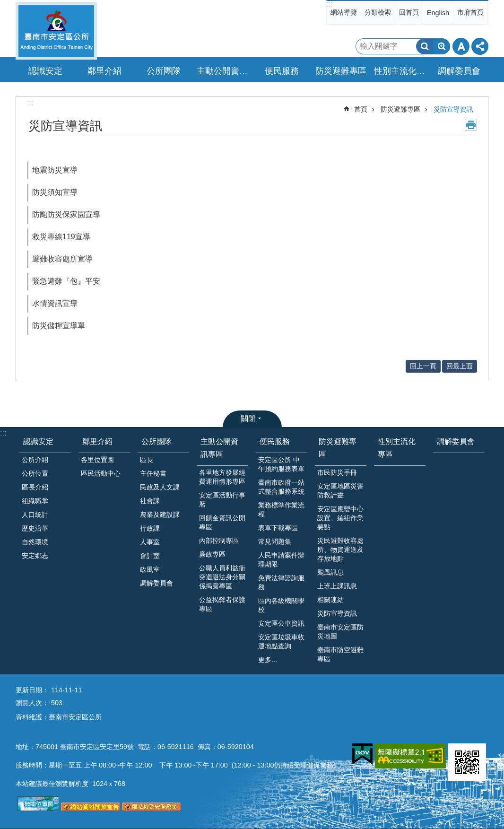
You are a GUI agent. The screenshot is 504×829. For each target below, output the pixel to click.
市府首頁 (470, 12)
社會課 (150, 501)
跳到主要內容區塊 (5, 5)
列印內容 (471, 125)
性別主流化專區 (401, 71)
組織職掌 (35, 501)
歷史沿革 (35, 528)
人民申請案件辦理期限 (281, 560)
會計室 (150, 556)
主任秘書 (153, 473)
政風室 (150, 569)
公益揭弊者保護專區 (222, 604)
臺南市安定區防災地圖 (340, 632)
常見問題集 (275, 541)
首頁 (361, 109)
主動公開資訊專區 (219, 448)
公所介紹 (35, 460)
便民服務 (275, 441)
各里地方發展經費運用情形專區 (222, 477)
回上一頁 (423, 366)
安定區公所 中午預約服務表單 (281, 464)
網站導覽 (344, 12)
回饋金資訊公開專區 (222, 522)
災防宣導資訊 (453, 109)
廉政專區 (212, 554)
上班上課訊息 (337, 586)
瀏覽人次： (32, 703)
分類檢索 (378, 12)
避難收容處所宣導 (62, 259)
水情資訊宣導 (55, 303)
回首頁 (409, 12)
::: (329, 4)
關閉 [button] (248, 419)
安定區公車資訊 (281, 623)
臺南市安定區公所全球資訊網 (56, 31)
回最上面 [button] (460, 366)
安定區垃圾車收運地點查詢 (281, 641)
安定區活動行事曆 (222, 500)
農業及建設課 (160, 515)
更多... (268, 660)
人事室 (150, 542)
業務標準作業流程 (281, 510)
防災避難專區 (400, 109)
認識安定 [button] (45, 71)
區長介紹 (35, 487)
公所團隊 (156, 441)
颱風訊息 (330, 572)
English (438, 13)
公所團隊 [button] (164, 71)
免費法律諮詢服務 (281, 582)
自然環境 (35, 542)
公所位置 (35, 473)
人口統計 (35, 515)
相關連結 (330, 600)
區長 (147, 460)
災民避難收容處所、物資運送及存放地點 (340, 550)
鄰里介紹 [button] (104, 71)
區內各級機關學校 (281, 605)
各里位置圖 (97, 460)
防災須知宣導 (55, 192)
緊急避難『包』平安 (66, 281)
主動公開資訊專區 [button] (224, 71)
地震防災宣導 (55, 170)
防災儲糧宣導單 (59, 326)
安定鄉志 (35, 556)
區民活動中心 (101, 473)
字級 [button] (461, 46)
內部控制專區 (219, 541)
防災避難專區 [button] (341, 71)
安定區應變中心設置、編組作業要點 (340, 518)
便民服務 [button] (282, 71)
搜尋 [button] (425, 46)
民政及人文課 (160, 487)
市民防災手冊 (337, 472)
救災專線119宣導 (61, 237)
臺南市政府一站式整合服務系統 (281, 487)
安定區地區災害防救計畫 (340, 491)
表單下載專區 (278, 528)
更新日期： (32, 690)
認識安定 (38, 441)
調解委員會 (459, 71)
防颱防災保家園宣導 (66, 214)
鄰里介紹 (97, 441)
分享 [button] (480, 46)
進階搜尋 (442, 46)
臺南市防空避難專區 (340, 654)
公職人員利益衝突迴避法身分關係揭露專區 (222, 577)
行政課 (150, 528)
